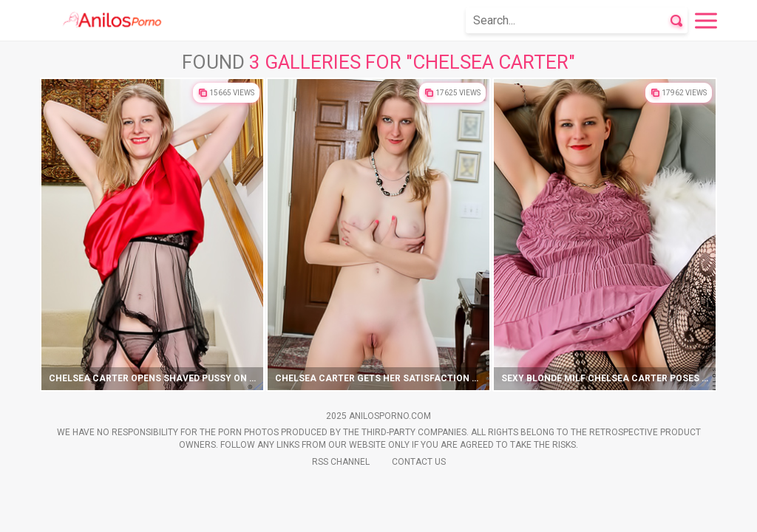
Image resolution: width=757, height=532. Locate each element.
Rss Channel (341, 462)
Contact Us (419, 462)
